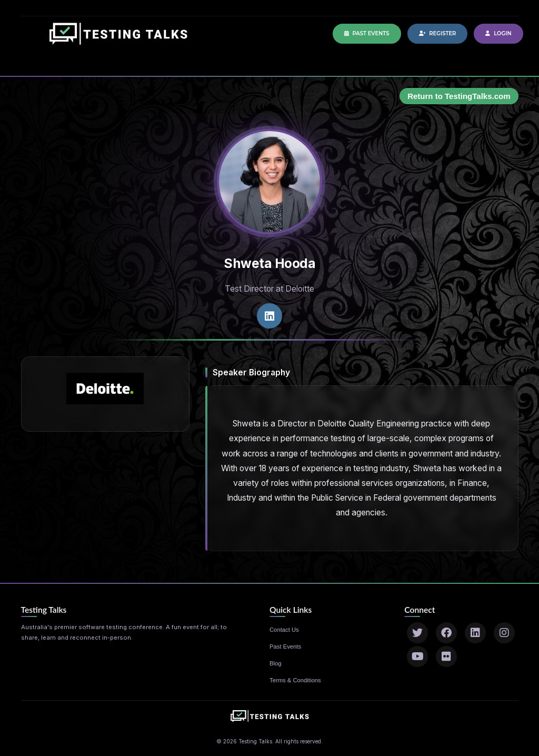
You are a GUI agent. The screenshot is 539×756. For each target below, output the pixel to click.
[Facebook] (446, 633)
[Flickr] (446, 656)
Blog (276, 663)
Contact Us (284, 630)
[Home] (118, 39)
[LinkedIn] (475, 633)
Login (498, 33)
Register (438, 33)
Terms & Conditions (295, 680)
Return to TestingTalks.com (459, 96)
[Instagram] (504, 633)
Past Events (367, 33)
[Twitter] (417, 633)
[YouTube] (417, 656)
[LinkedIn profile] (269, 316)
